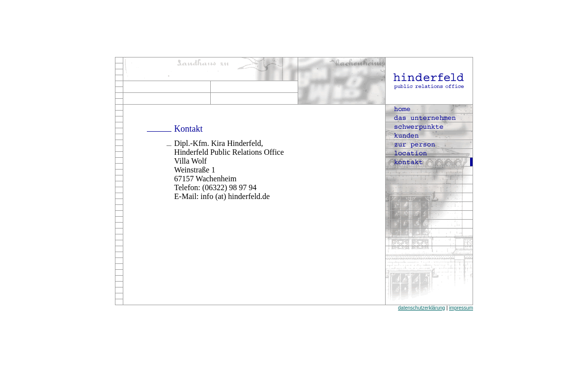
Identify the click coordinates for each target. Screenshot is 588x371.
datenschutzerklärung (421, 308)
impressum (461, 308)
